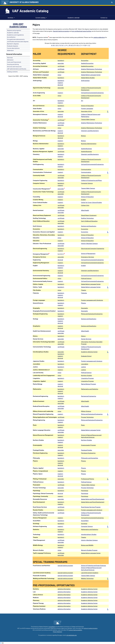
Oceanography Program (88, 445)
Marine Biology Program (89, 384)
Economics (85, 229)
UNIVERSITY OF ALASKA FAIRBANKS (24, 2)
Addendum (10, 50)
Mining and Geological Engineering (92, 314)
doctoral (60, 117)
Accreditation (11, 37)
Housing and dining (13, 64)
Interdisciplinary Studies (89, 534)
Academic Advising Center (89, 352)
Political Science (86, 278)
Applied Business (86, 149)
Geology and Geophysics (89, 226)
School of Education (87, 106)
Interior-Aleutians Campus (89, 243)
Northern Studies (87, 375)
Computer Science (87, 183)
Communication (86, 169)
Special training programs (61, 31)
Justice (84, 367)
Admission (10, 60)
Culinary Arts (85, 205)
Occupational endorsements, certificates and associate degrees (18, 40)
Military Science (86, 411)
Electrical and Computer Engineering (93, 248)
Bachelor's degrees (13, 44)
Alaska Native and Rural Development (93, 499)
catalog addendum (99, 37)
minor (60, 75)
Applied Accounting (87, 63)
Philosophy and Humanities (90, 458)
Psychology (85, 491)
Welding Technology (87, 578)
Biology (83, 136)
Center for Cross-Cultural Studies (92, 202)
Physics (84, 303)
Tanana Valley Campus (88, 119)
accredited (52, 627)
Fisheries (84, 293)
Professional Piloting (88, 479)
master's (60, 93)
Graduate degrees (13, 46)
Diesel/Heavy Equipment (89, 215)
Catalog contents (12, 72)
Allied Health (85, 210)
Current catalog (40, 18)
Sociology (84, 523)
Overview (10, 58)
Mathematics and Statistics (90, 389)
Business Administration (89, 144)
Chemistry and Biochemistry (90, 131)
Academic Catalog (18, 27)
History (83, 336)
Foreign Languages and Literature (92, 361)
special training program (65, 565)
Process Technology (87, 417)
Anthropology (85, 80)
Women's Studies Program (89, 550)
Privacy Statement (57, 632)
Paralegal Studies (87, 450)
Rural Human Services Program (91, 507)
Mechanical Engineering (89, 396)
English (83, 200)
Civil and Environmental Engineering (92, 93)
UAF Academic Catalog (30, 11)
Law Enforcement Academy (90, 573)
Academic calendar (73, 17)
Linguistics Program (87, 378)
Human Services (86, 339)
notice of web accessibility (76, 630)
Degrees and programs (14, 30)
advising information (64, 589)
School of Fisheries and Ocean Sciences (94, 565)
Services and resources (14, 67)
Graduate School (86, 356)
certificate (61, 66)
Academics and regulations (15, 35)
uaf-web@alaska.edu (72, 635)
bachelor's (61, 60)
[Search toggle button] (112, 2)
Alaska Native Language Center (91, 75)
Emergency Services (88, 257)
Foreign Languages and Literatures (92, 300)
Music (83, 425)
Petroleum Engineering (88, 453)
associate (61, 63)
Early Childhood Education (89, 221)
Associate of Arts (87, 111)
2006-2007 (18, 24)
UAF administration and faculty (17, 69)
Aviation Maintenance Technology (92, 69)
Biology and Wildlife (87, 545)
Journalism (85, 364)
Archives (10, 18)
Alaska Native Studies (88, 78)
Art (82, 101)
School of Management (88, 253)
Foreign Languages (87, 108)
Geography (84, 308)
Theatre (84, 290)
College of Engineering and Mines (91, 180)
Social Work (85, 521)
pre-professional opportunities (82, 31)
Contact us (104, 17)
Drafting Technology (87, 218)
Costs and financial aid (14, 62)
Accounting (85, 60)
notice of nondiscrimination (91, 628)
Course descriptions (13, 48)
